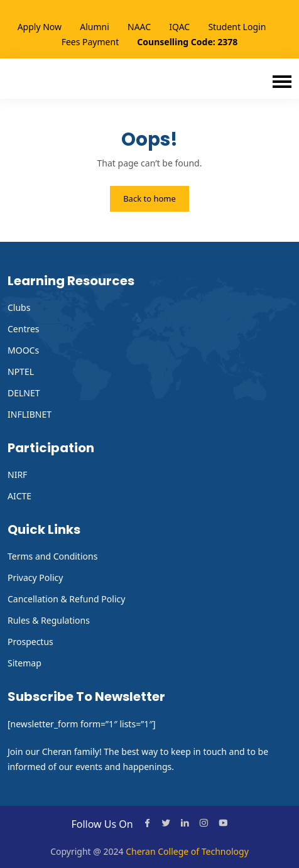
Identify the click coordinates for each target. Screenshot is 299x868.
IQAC (179, 27)
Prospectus (30, 642)
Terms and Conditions (52, 556)
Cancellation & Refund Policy (66, 599)
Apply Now (40, 27)
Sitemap (24, 663)
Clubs (19, 307)
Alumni (95, 27)
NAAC (139, 27)
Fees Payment (90, 42)
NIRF (17, 475)
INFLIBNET (30, 414)
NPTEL (21, 372)
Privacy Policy (35, 578)
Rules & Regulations (49, 620)
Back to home (149, 198)
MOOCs (23, 350)
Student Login (237, 27)
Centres (24, 329)
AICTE (19, 496)
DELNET (24, 393)
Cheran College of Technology (187, 851)
